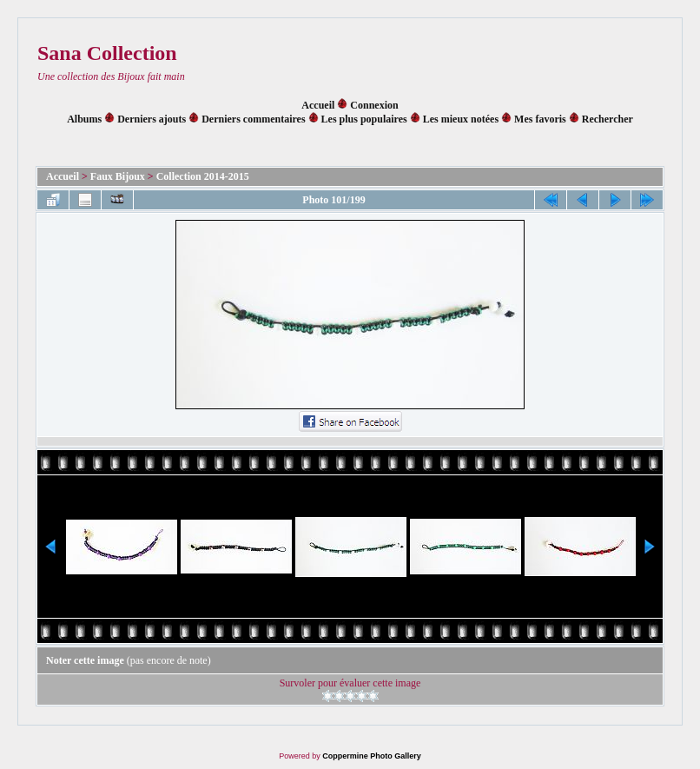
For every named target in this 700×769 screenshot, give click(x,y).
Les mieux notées (461, 119)
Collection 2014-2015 (203, 176)
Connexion (374, 105)
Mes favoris (540, 119)
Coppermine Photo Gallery (372, 756)
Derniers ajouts (152, 119)
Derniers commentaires (253, 119)
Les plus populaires (364, 119)
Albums (84, 119)
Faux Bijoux (118, 176)
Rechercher (608, 119)
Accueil (318, 105)
